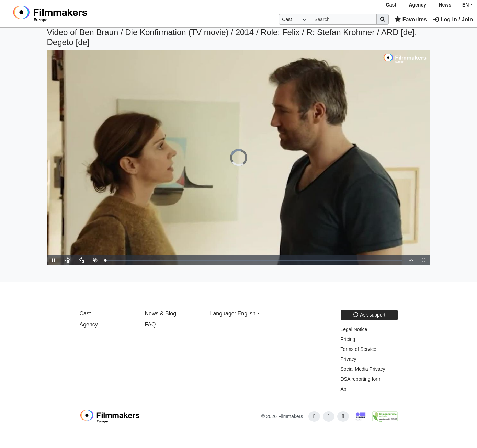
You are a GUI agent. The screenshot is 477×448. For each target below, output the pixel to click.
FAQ (150, 325)
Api (344, 389)
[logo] (67, 14)
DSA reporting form (361, 379)
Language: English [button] (233, 314)
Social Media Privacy (363, 369)
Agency (417, 5)
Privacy (349, 359)
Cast (391, 5)
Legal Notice (354, 329)
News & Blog (161, 314)
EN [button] (465, 5)
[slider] (254, 260)
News (445, 5)
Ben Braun (99, 32)
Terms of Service (359, 349)
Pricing (348, 339)
